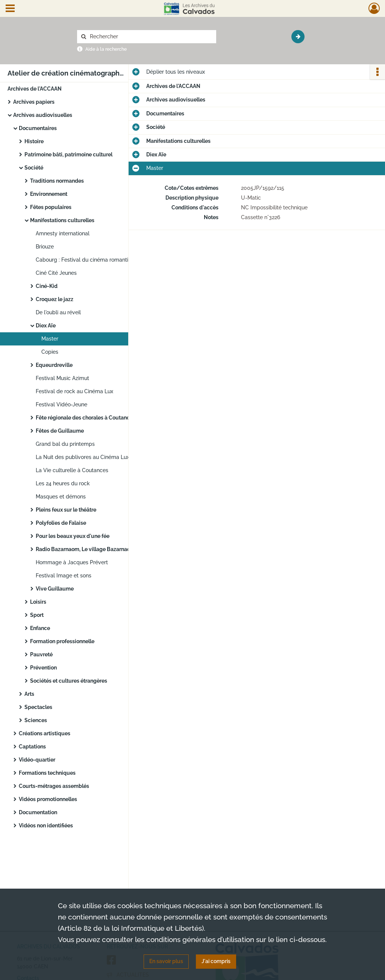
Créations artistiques (45, 733)
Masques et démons (61, 497)
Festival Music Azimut (62, 378)
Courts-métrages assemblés (54, 786)
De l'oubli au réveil (58, 312)
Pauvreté (41, 654)
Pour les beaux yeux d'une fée (73, 536)
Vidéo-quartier (37, 760)
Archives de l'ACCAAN (35, 89)
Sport (37, 615)
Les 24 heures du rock (63, 483)
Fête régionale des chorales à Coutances (86, 418)
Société (34, 168)
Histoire (34, 141)
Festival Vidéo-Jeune (61, 404)
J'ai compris (216, 961)
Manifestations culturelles (62, 220)
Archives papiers (34, 102)
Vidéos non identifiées (46, 826)
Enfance (40, 628)
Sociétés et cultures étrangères (69, 681)
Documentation (38, 812)
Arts (29, 694)
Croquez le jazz (55, 299)
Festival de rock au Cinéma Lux (74, 391)
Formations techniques (47, 773)
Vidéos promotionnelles (48, 799)
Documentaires (38, 128)
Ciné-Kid (47, 286)
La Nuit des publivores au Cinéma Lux (83, 457)
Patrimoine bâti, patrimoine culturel (68, 154)
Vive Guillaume (55, 589)
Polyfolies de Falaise (61, 523)
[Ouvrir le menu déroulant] (10, 9)
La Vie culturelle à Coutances (72, 470)
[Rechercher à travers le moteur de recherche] (150, 37)
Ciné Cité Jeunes (56, 273)
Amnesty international (63, 233)
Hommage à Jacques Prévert (72, 562)
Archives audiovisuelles (43, 115)
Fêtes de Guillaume (60, 431)
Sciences (36, 720)
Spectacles (38, 707)
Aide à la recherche (106, 49)
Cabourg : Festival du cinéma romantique (87, 260)
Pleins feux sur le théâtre (66, 510)
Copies (50, 352)
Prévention (43, 668)
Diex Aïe (46, 326)
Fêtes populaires (51, 207)
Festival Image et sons (64, 576)
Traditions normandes (57, 181)
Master (50, 339)
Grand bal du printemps (65, 444)
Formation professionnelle (62, 641)
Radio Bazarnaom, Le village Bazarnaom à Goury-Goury (104, 549)
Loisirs (38, 602)
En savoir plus (166, 961)
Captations (32, 747)
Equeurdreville (54, 365)
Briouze (45, 247)
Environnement (49, 194)
